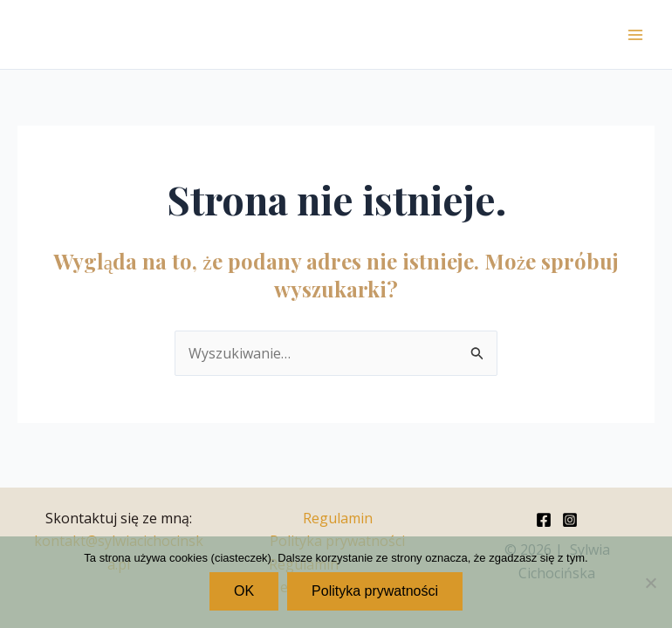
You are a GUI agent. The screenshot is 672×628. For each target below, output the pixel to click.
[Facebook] (544, 520)
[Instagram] (570, 520)
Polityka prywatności (375, 591)
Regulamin (338, 518)
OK (244, 591)
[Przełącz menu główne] (635, 35)
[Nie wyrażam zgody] (650, 583)
